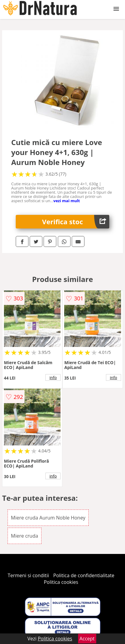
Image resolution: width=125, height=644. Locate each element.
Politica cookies (61, 582)
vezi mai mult (67, 201)
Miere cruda (25, 536)
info (53, 377)
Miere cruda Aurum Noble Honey (48, 518)
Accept (87, 639)
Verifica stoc (76, 222)
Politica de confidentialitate (84, 575)
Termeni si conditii (28, 575)
